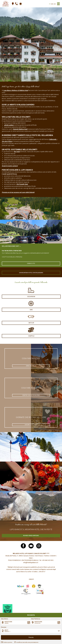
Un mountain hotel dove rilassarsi (31, 273)
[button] (16, 622)
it (50, 4)
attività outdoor (9, 125)
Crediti (31, 579)
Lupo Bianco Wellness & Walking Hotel (16, 90)
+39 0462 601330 (47, 560)
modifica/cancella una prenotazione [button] (26, 642)
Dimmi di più (31, 263)
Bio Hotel (17, 152)
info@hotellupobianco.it (31, 563)
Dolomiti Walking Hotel (20, 129)
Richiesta (31, 615)
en (52, 4)
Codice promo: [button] (7, 642)
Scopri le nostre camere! (10, 166)
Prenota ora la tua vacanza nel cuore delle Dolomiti (18, 192)
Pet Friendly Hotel (22, 184)
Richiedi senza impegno (31, 536)
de (55, 4)
